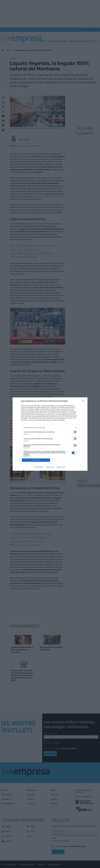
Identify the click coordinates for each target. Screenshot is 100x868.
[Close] (84, 401)
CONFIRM (36, 460)
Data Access (50, 467)
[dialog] (50, 434)
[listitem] (50, 428)
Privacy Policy (61, 467)
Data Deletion (39, 467)
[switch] (74, 432)
